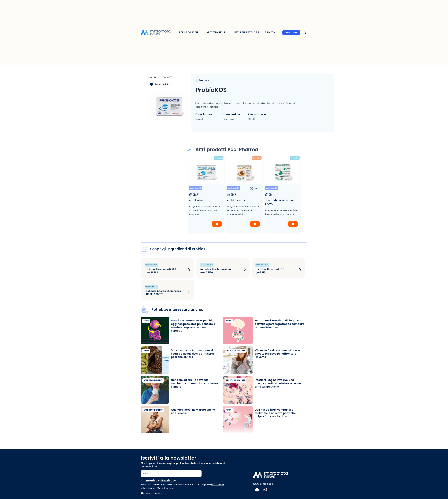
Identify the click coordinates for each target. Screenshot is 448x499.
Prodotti (158, 77)
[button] (305, 33)
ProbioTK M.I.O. (236, 200)
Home (150, 77)
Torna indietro (160, 84)
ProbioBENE (196, 200)
